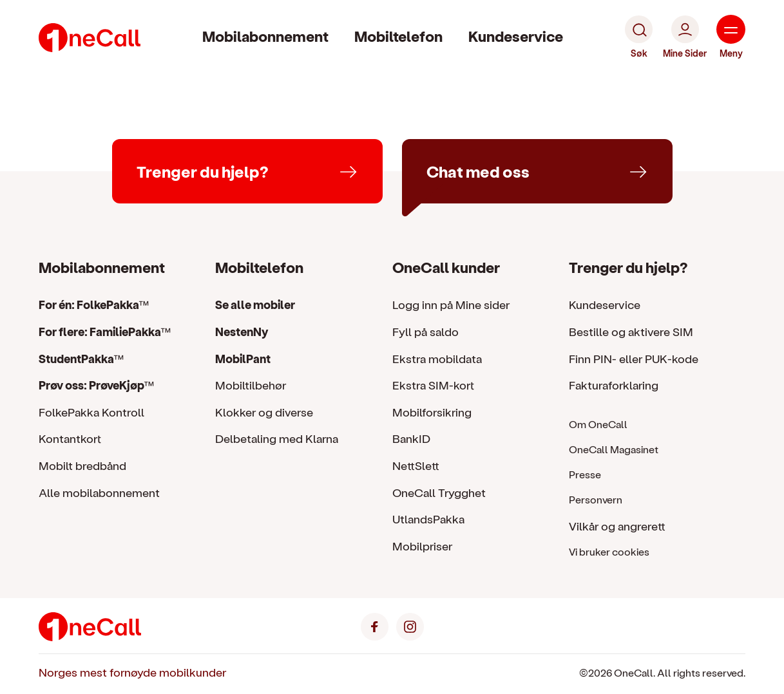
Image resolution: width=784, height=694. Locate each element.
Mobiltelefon (398, 36)
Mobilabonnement (265, 36)
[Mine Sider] (685, 37)
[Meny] (731, 37)
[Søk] (639, 37)
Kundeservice (516, 36)
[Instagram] (410, 625)
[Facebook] (375, 625)
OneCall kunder (446, 267)
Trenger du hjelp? (628, 267)
